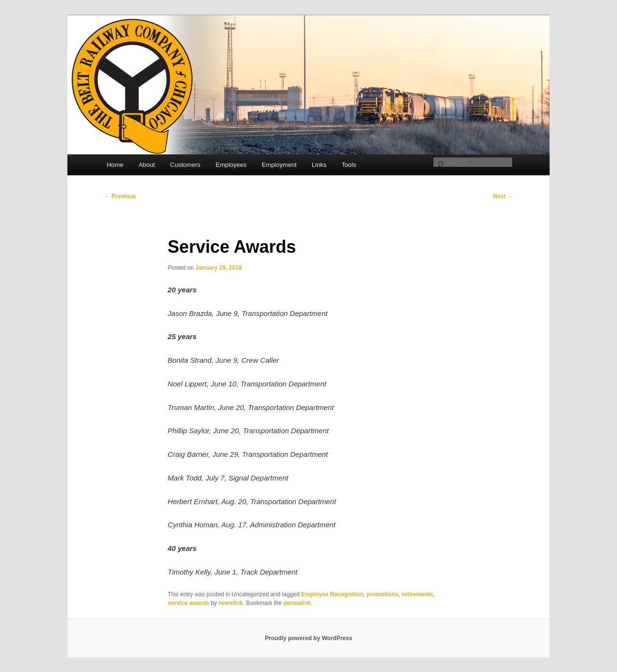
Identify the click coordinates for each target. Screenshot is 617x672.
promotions (383, 594)
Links (319, 165)
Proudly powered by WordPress (308, 638)
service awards (188, 603)
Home (115, 165)
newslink (231, 603)
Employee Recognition (332, 594)
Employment (279, 165)
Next (503, 196)
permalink (297, 603)
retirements (417, 594)
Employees (231, 165)
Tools (349, 165)
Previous (120, 196)
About (147, 165)
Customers (185, 165)
